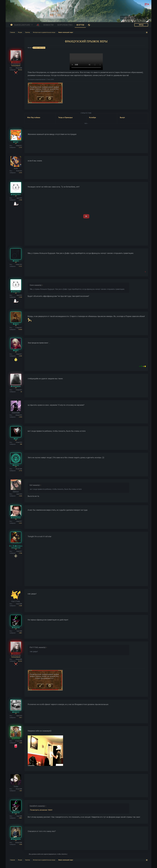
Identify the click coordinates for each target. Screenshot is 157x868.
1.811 (20, 718)
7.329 (20, 743)
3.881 (20, 633)
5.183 (20, 200)
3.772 (20, 471)
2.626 (20, 496)
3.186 (20, 553)
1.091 (20, 791)
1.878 (20, 844)
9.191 (20, 266)
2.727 (20, 147)
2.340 (20, 417)
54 (21, 392)
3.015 (20, 173)
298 (21, 444)
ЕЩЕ (86, 123)
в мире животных (39, 48)
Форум (80, 25)
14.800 (20, 330)
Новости (48, 25)
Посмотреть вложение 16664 (41, 810)
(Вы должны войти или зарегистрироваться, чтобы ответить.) (48, 854)
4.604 (20, 606)
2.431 (20, 523)
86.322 (20, 70)
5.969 (20, 356)
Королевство (65, 25)
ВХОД (141, 25)
